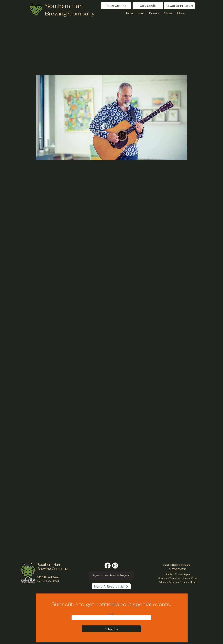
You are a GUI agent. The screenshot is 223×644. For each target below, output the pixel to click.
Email (111, 614)
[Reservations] (116, 6)
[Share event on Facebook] (48, 256)
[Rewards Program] (179, 6)
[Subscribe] (111, 629)
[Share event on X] (55, 256)
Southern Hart (64, 6)
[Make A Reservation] (111, 586)
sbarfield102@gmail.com (177, 565)
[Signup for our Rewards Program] (111, 575)
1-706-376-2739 (178, 569)
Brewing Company (70, 14)
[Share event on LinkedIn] (63, 256)
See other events (112, 60)
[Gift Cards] (148, 6)
